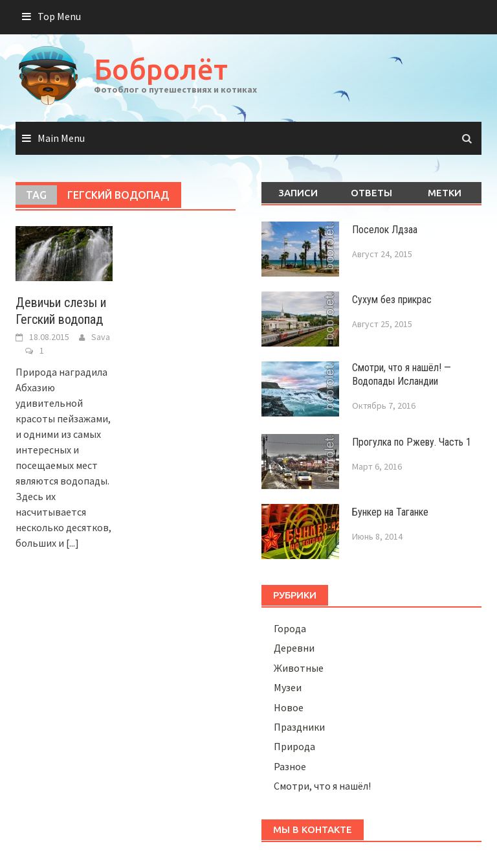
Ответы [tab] (371, 193)
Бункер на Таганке (390, 512)
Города (290, 628)
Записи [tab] (298, 193)
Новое (289, 707)
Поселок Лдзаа (385, 230)
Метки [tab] (445, 193)
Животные (299, 668)
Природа (294, 746)
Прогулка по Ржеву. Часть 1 (412, 442)
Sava (101, 337)
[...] (72, 543)
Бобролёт (161, 69)
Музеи (288, 687)
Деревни (294, 648)
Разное (290, 766)
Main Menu (61, 138)
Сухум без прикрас (392, 300)
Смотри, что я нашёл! (322, 786)
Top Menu (59, 16)
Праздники (299, 727)
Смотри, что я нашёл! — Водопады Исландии (402, 374)
